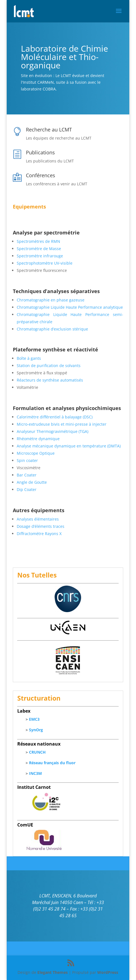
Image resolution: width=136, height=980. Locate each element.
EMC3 (34, 719)
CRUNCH (37, 752)
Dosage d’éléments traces (41, 526)
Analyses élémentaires (38, 519)
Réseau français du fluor (52, 763)
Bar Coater (27, 475)
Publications (40, 152)
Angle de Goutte (32, 482)
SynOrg (36, 730)
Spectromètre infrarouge (40, 256)
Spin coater (27, 460)
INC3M (35, 773)
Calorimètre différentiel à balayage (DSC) (55, 417)
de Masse (52, 249)
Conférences (41, 175)
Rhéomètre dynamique (38, 439)
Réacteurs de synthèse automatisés (50, 380)
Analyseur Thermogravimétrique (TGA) (53, 431)
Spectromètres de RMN (38, 241)
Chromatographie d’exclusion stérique (52, 329)
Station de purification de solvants (49, 366)
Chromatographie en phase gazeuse (51, 300)
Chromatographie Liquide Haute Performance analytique (70, 307)
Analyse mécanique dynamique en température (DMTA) (69, 446)
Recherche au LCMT (49, 130)
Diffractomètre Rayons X (39, 534)
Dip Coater (27, 489)
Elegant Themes (53, 972)
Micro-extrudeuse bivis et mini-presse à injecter (62, 424)
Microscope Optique (36, 453)
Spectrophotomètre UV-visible (45, 263)
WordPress (108, 972)
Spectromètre (29, 249)
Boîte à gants (29, 358)
